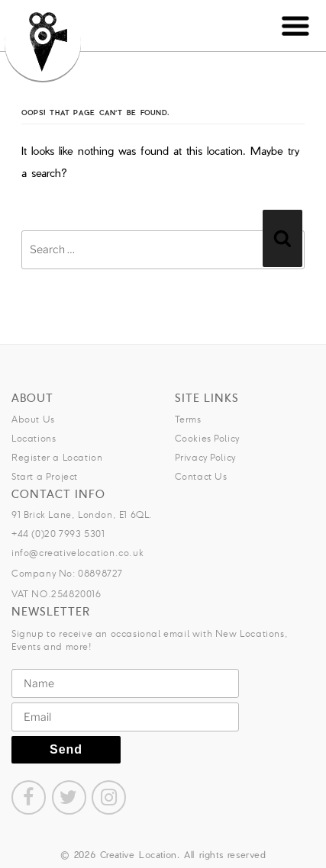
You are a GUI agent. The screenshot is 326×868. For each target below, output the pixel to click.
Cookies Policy (207, 438)
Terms (188, 419)
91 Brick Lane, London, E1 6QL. (82, 514)
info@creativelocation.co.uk (77, 553)
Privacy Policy (205, 457)
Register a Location (57, 457)
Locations (34, 438)
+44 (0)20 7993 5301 (58, 534)
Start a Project (45, 476)
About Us (33, 419)
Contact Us (201, 476)
